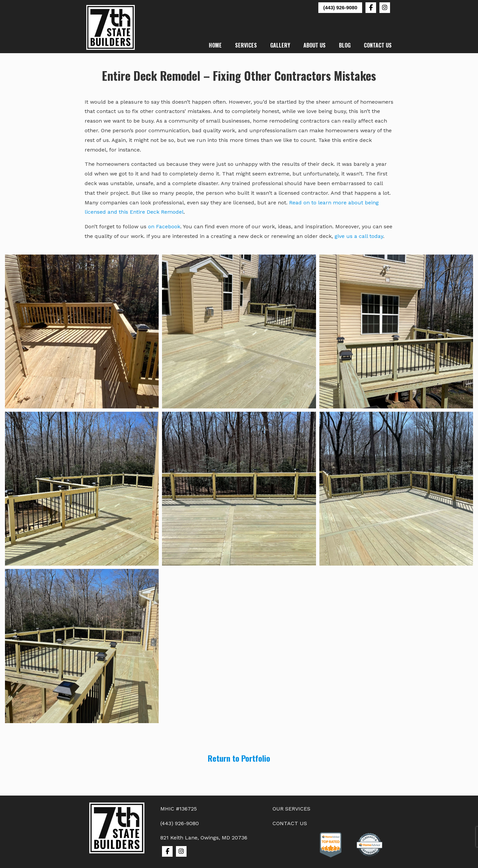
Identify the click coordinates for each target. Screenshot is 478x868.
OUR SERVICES (291, 809)
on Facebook (164, 226)
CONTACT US (290, 823)
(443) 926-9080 (340, 7)
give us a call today (359, 236)
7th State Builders (111, 27)
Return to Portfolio (239, 758)
